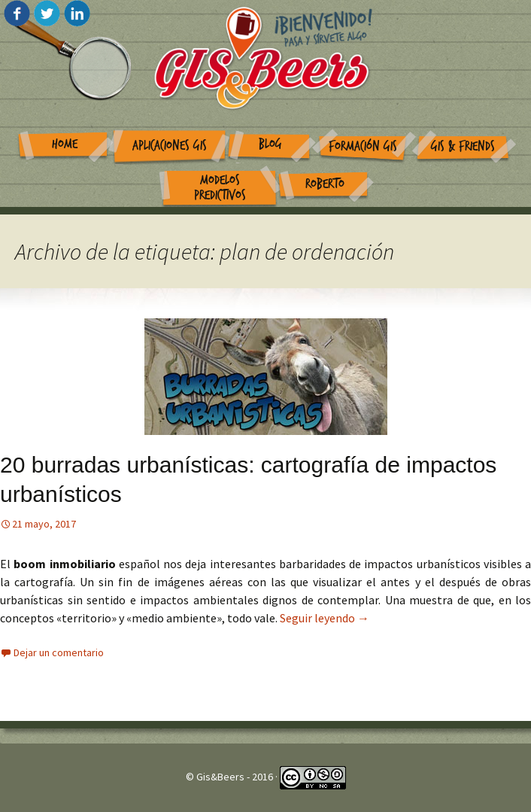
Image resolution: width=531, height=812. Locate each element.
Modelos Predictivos (220, 188)
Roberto (325, 184)
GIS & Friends (463, 146)
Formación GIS (363, 146)
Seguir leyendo (325, 618)
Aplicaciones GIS (170, 146)
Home (65, 144)
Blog (270, 144)
